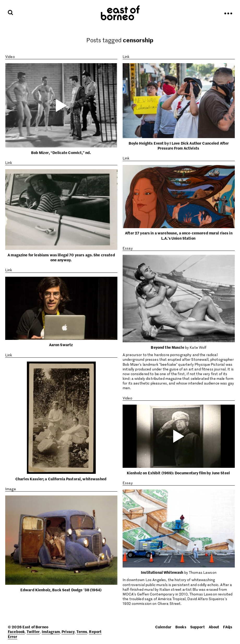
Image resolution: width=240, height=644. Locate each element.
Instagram (51, 631)
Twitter (33, 631)
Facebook (16, 631)
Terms (82, 631)
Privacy (68, 631)
